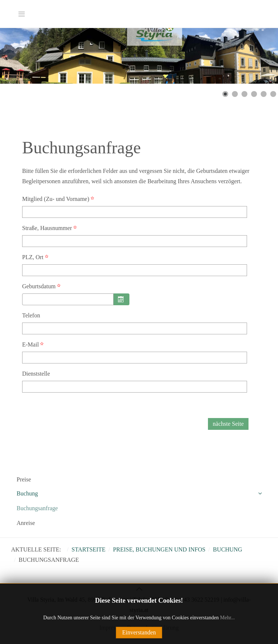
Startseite (88, 549)
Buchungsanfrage (37, 508)
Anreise (26, 523)
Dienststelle (36, 374)
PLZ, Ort (36, 257)
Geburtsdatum (42, 286)
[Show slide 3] (244, 94)
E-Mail (34, 344)
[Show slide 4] (254, 94)
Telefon (31, 315)
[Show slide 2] (235, 94)
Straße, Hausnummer (50, 228)
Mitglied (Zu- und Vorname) (59, 199)
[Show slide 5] (264, 94)
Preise (24, 479)
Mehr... (227, 618)
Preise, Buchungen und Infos (159, 549)
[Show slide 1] (225, 94)
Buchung (27, 493)
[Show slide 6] (273, 94)
